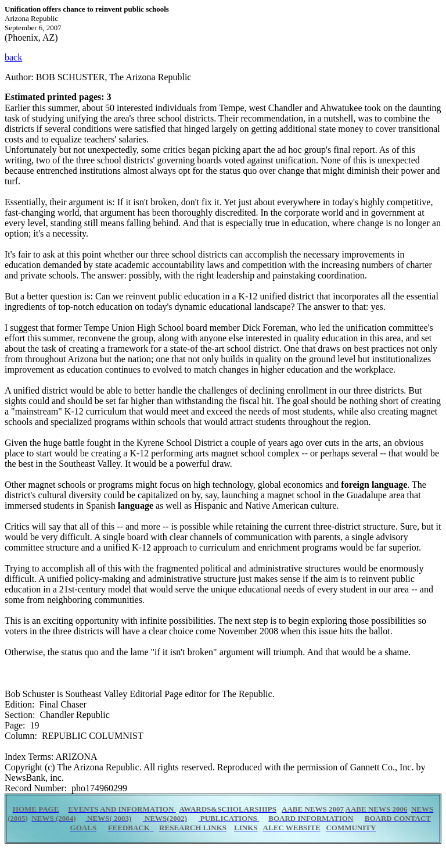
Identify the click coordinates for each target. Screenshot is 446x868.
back (13, 57)
